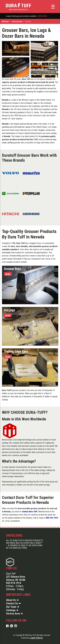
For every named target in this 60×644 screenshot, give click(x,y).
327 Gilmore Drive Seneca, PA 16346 (16, 578)
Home (5, 21)
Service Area (17, 21)
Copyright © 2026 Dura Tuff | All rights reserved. (33, 635)
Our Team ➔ (13, 607)
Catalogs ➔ (12, 610)
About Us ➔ (12, 600)
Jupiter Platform (37, 638)
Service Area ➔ (14, 614)
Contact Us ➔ (13, 603)
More (8, 274)
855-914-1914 (14, 583)
